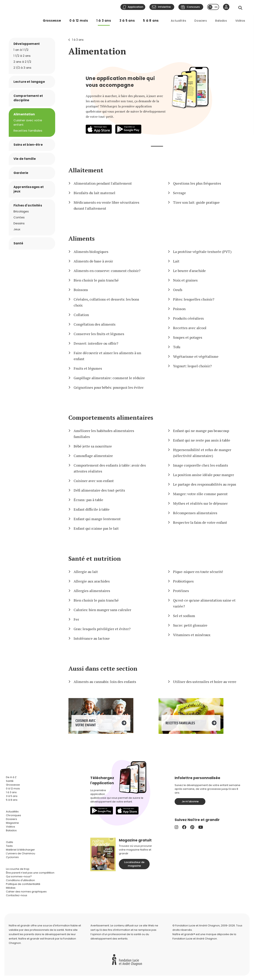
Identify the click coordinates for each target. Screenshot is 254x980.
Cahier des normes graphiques (26, 892)
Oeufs (178, 290)
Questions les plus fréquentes (197, 183)
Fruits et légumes (88, 368)
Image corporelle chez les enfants (201, 465)
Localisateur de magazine (134, 864)
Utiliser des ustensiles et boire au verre (205, 682)
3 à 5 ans (127, 21)
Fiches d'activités (28, 205)
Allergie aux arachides (92, 581)
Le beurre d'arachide (189, 271)
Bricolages (21, 211)
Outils (10, 842)
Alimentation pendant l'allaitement (103, 183)
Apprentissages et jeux (29, 189)
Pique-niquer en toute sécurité (198, 572)
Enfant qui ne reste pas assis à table (202, 440)
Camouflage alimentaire (93, 456)
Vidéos (240, 21)
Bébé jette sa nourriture (93, 446)
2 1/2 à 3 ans (22, 68)
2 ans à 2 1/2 (22, 62)
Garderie (21, 173)
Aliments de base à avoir (93, 261)
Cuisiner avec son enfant (94, 481)
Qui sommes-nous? (19, 876)
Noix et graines (185, 280)
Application (135, 7)
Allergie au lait (86, 572)
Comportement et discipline (28, 98)
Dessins (19, 223)
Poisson (179, 309)
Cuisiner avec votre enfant (28, 122)
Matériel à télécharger (20, 850)
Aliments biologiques (91, 252)
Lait (176, 261)
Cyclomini (12, 857)
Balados (221, 21)
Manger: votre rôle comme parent (200, 494)
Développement (27, 44)
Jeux (17, 229)
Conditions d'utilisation (20, 880)
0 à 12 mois (79, 21)
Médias (11, 888)
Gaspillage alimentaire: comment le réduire (109, 378)
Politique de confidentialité (23, 884)
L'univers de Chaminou (21, 853)
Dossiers (201, 21)
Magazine (12, 823)
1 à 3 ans (104, 21)
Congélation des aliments (95, 324)
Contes (19, 217)
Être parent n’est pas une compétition (30, 873)
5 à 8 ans (151, 21)
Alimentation (97, 51)
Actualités (178, 21)
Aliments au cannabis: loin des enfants (105, 682)
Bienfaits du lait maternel (94, 193)
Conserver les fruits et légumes (99, 334)
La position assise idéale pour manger (203, 475)
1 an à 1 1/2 (21, 50)
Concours (193, 7)
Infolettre (164, 7)
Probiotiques (183, 581)
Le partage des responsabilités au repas (205, 484)
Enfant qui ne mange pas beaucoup (201, 431)
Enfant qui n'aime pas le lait (96, 528)
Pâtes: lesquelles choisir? (194, 299)
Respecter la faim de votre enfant (200, 522)
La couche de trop (18, 869)
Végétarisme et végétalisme (196, 356)
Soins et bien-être (28, 145)
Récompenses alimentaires (195, 513)
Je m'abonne (190, 801)
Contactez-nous (17, 895)
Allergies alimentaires (92, 591)
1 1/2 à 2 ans (22, 56)
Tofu (177, 347)
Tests (9, 846)
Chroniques (13, 815)
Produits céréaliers (188, 318)
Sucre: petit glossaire (190, 625)
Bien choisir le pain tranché (96, 280)
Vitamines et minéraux (192, 635)
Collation (81, 315)
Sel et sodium (184, 616)
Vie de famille (25, 159)
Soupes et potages (188, 337)
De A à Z (11, 777)
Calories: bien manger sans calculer (102, 610)
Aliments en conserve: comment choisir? (107, 271)
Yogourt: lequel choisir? (192, 366)
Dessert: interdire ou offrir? (96, 343)
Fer (76, 619)
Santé (18, 243)
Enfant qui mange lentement (97, 519)
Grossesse (52, 21)
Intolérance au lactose (92, 638)
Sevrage (179, 193)
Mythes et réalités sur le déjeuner (200, 503)
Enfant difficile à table (92, 509)
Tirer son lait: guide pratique (196, 202)
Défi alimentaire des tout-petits (99, 490)
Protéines (181, 591)
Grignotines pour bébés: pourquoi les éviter (109, 387)
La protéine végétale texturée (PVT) (202, 252)
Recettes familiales (28, 131)
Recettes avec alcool (190, 328)
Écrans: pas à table (88, 500)
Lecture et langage (29, 82)
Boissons (81, 290)
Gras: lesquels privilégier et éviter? (102, 629)
